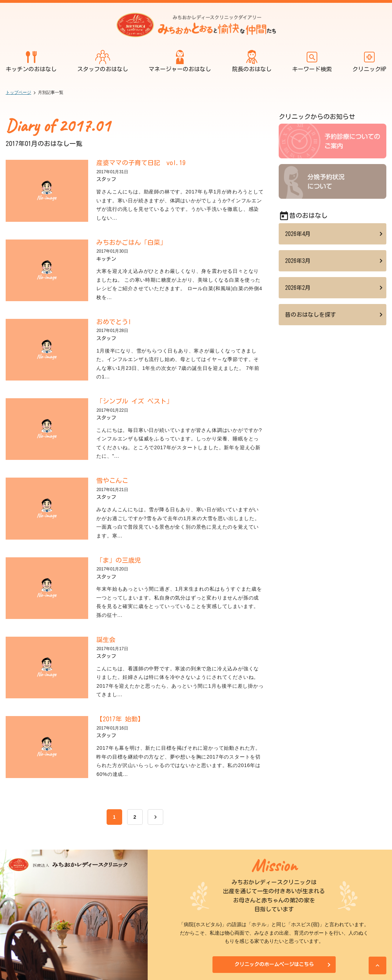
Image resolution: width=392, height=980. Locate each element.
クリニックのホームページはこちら (274, 964)
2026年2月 (298, 288)
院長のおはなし (252, 61)
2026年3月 (298, 261)
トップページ (18, 92)
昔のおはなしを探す (311, 315)
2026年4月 (298, 234)
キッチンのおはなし (31, 61)
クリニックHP (369, 61)
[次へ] (155, 817)
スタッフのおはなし (103, 61)
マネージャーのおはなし (180, 61)
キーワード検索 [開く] (312, 61)
